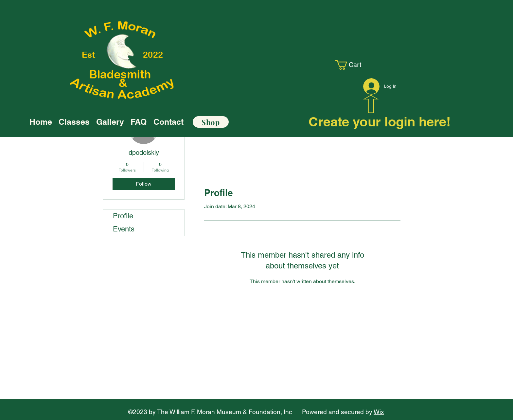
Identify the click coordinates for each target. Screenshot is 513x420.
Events (124, 229)
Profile (123, 216)
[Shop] (211, 122)
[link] (353, 65)
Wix (379, 412)
